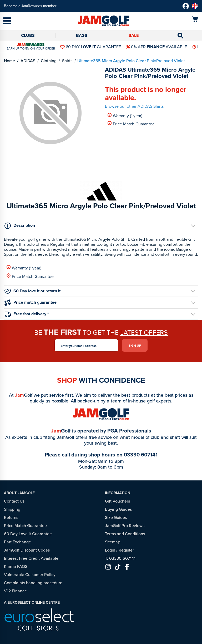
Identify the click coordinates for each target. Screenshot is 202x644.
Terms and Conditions (125, 534)
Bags (82, 35)
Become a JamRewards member (30, 6)
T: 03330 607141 (120, 558)
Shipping (12, 509)
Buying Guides (118, 509)
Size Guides (116, 517)
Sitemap (113, 542)
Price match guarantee (31, 303)
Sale (134, 35)
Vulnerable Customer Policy (30, 574)
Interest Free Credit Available (31, 558)
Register (126, 550)
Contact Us (14, 501)
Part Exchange (17, 542)
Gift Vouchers (117, 501)
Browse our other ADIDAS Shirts (134, 106)
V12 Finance (15, 591)
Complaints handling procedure (33, 583)
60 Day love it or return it (32, 291)
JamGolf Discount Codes (27, 550)
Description (20, 226)
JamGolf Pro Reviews (125, 525)
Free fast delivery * (27, 314)
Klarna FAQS (16, 566)
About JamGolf (19, 493)
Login (110, 550)
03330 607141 (141, 454)
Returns (11, 517)
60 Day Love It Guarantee (28, 534)
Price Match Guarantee (131, 124)
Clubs (28, 35)
